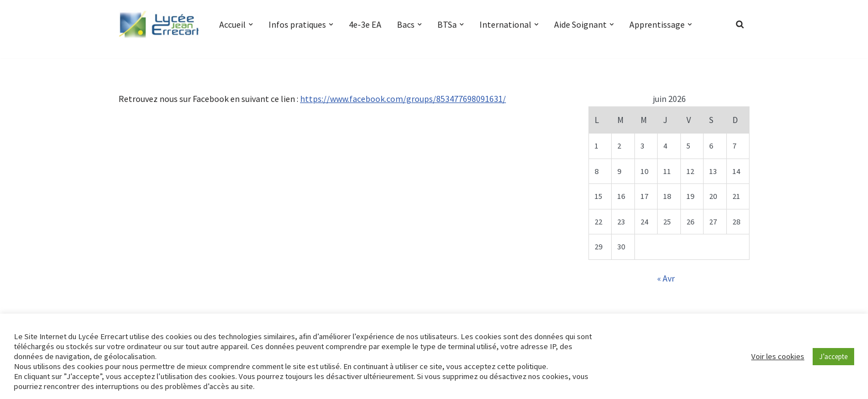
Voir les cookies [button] (778, 356)
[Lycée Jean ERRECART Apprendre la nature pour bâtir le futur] (159, 24)
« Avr (666, 278)
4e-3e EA (365, 24)
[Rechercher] (740, 24)
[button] (251, 24)
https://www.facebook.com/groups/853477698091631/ (403, 99)
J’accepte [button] (833, 357)
